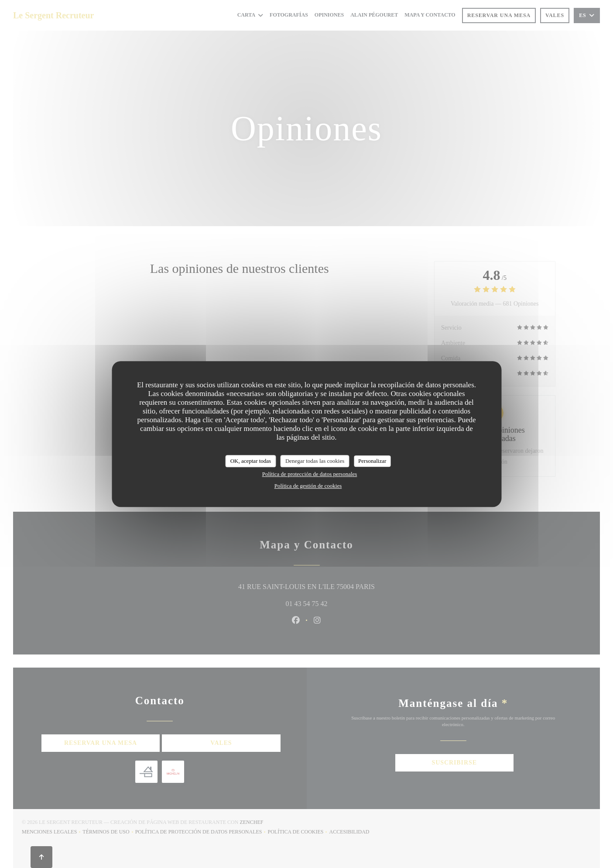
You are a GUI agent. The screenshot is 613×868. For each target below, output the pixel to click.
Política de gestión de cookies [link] (308, 486)
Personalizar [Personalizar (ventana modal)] (372, 461)
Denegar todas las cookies (315, 461)
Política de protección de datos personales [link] (310, 474)
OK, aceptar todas (251, 461)
